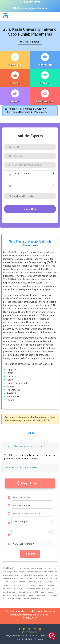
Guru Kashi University (18, 112)
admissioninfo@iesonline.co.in (30, 8)
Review (15, 101)
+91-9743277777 (30, 2)
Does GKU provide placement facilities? (26, 446)
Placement (45, 65)
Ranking (45, 83)
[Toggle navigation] (55, 16)
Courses (15, 83)
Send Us (30, 554)
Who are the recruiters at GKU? (21, 468)
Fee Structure (45, 101)
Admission (15, 65)
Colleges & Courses (32, 109)
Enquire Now (29, 209)
